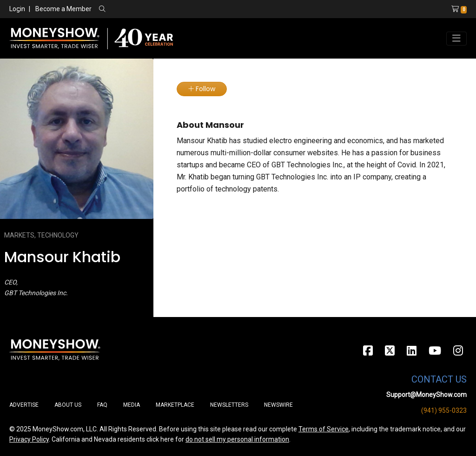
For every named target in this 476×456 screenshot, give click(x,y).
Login (17, 9)
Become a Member (63, 9)
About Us (68, 405)
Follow (202, 89)
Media (132, 405)
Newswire (278, 405)
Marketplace (175, 405)
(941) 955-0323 (444, 410)
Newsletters (229, 405)
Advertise (24, 405)
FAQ (102, 405)
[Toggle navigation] (456, 39)
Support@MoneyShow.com (426, 395)
